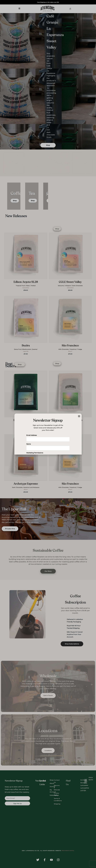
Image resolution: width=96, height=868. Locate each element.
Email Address (32, 435)
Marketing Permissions (35, 453)
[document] (48, 434)
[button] (79, 416)
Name (29, 444)
